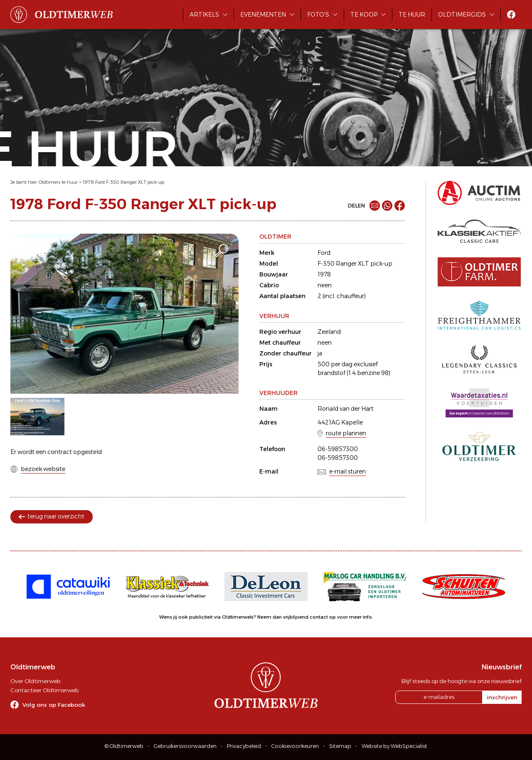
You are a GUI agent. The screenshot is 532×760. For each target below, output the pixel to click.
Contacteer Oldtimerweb (44, 690)
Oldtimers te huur (58, 182)
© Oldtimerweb (124, 746)
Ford (324, 253)
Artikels (204, 15)
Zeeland (329, 332)
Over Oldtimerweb (35, 681)
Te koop (364, 15)
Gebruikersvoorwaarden (185, 746)
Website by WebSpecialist (394, 746)
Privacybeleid (244, 746)
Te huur (412, 15)
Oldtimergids (462, 15)
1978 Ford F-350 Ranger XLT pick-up (123, 182)
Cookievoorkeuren (295, 746)
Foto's (318, 15)
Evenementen (263, 15)
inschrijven (502, 697)
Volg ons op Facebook (54, 705)
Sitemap (340, 746)
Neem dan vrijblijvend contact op (297, 617)
